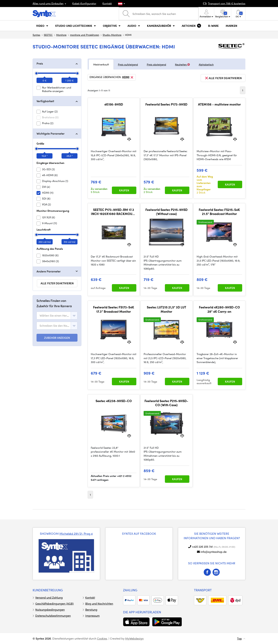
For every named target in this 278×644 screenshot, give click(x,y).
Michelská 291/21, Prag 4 (76, 534)
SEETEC (48, 35)
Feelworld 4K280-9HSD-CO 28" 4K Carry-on (219, 309)
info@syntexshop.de (214, 552)
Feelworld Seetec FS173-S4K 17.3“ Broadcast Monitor (114, 309)
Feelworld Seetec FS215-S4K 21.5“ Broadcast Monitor (219, 212)
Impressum (92, 616)
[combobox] (57, 316)
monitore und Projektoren (85, 35)
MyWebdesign (134, 638)
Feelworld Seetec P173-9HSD (166, 104)
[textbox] (54, 316)
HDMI (128, 77)
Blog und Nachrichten (99, 603)
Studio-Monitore (112, 35)
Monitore (61, 35)
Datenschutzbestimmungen (53, 616)
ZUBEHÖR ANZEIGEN (57, 338)
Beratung (91, 610)
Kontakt (107, 3)
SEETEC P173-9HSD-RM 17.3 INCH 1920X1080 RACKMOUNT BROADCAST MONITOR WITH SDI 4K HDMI (114, 212)
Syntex (36, 35)
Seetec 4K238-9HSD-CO (114, 401)
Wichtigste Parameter (51, 133)
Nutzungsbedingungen (50, 610)
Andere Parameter (49, 271)
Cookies (102, 638)
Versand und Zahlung (49, 597)
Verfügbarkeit (45, 101)
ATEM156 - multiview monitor (219, 104)
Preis (40, 63)
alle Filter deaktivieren (57, 283)
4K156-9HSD (114, 104)
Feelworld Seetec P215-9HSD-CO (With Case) (166, 403)
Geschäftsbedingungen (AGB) (55, 603)
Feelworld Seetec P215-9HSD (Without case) (166, 212)
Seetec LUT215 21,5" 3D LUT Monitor (166, 309)
